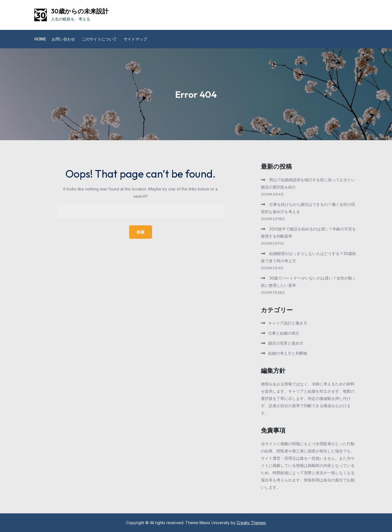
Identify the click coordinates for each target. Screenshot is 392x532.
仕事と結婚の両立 (284, 333)
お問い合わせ (63, 39)
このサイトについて (99, 39)
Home (40, 39)
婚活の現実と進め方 (286, 343)
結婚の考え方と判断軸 (288, 353)
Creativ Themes (251, 523)
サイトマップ (135, 39)
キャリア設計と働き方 (288, 323)
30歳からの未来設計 (80, 11)
